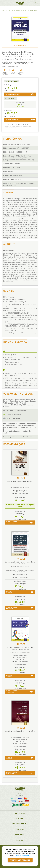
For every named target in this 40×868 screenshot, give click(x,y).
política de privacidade (22, 856)
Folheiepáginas (24, 479)
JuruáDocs (19, 835)
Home (3, 10)
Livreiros (19, 840)
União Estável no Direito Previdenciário (20, 481)
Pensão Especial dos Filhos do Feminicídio (20, 731)
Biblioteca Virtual (19, 824)
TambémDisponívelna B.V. (21, 479)
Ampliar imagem (20, 45)
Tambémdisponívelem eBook (18, 559)
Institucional (19, 813)
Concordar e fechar (20, 860)
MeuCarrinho (31, 3)
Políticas (19, 819)
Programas (19, 829)
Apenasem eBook (18, 479)
